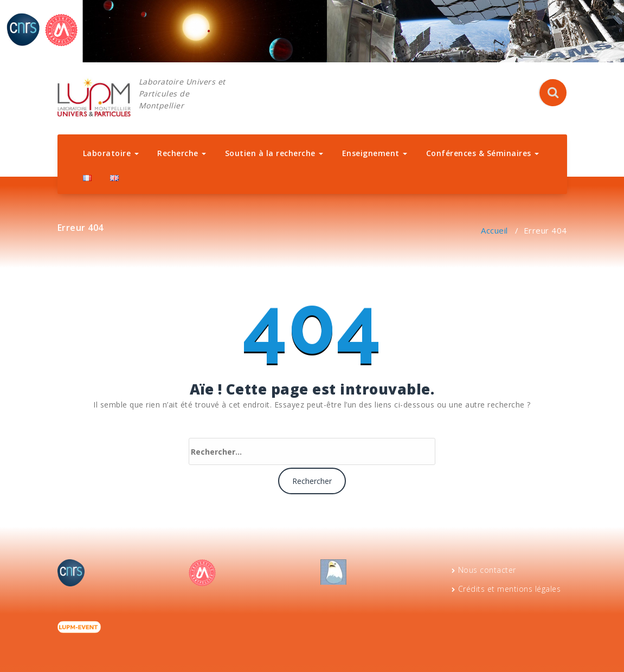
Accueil (494, 230)
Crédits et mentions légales (510, 589)
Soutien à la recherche (274, 153)
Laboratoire (111, 153)
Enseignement (375, 153)
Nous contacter (487, 570)
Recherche (182, 153)
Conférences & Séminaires (483, 153)
